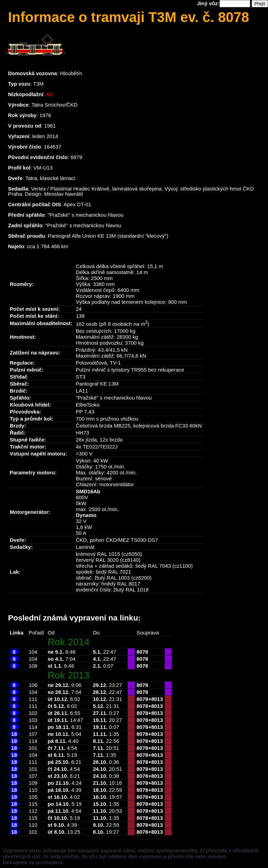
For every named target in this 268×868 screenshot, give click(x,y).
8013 (157, 699)
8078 (142, 652)
